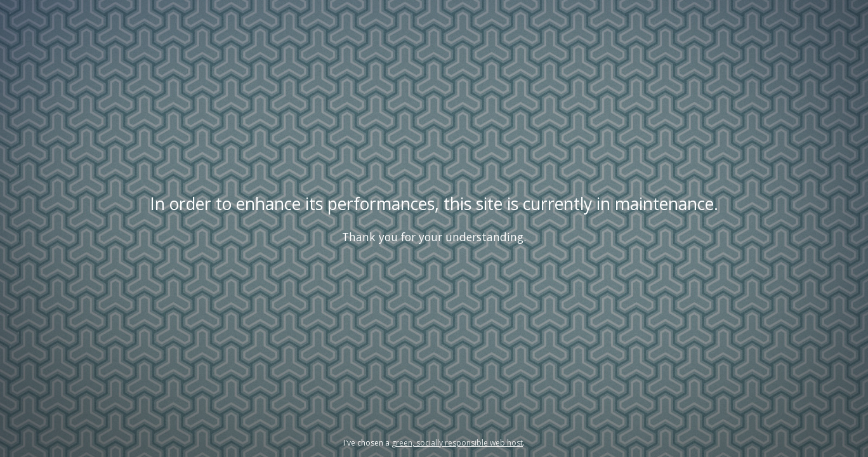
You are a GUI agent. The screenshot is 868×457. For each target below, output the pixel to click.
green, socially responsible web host (457, 443)
